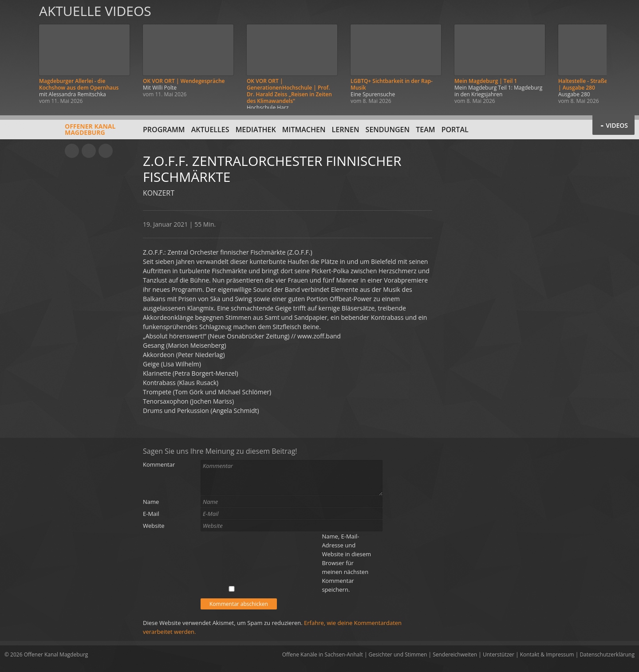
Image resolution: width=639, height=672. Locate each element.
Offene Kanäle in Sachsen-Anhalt (323, 654)
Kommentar (159, 464)
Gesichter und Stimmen (398, 654)
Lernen (346, 130)
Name (151, 502)
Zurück (17, 54)
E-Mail (151, 514)
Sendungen (388, 130)
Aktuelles (210, 130)
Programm (164, 130)
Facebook (89, 151)
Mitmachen (304, 130)
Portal (455, 130)
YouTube (72, 151)
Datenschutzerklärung (607, 654)
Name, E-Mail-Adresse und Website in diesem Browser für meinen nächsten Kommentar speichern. (346, 563)
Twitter (106, 151)
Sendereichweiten (455, 654)
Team (425, 130)
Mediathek (256, 130)
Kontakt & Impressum (547, 654)
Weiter (622, 54)
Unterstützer (499, 654)
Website (154, 526)
